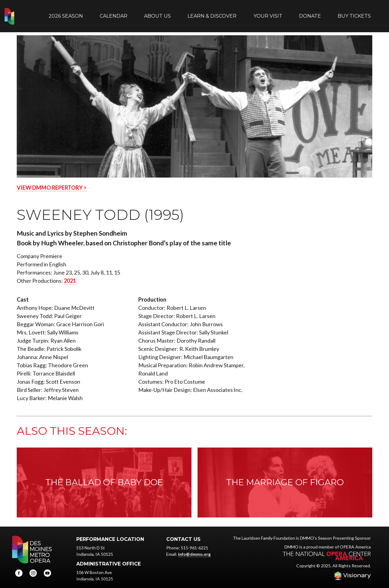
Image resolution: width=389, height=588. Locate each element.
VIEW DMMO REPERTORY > (52, 182)
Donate (310, 13)
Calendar (114, 13)
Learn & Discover (212, 13)
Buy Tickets (354, 13)
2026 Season (66, 13)
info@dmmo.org (194, 548)
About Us (157, 13)
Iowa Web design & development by (353, 570)
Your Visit (268, 13)
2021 (70, 275)
